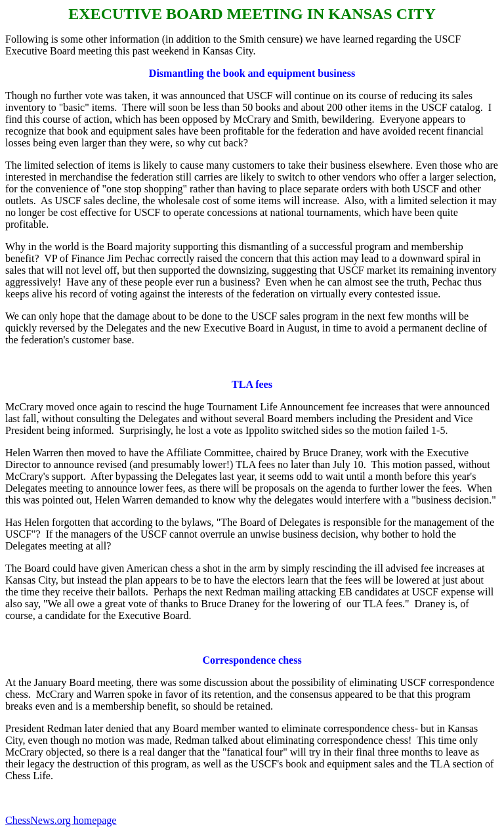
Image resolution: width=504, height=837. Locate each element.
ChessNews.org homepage (61, 820)
